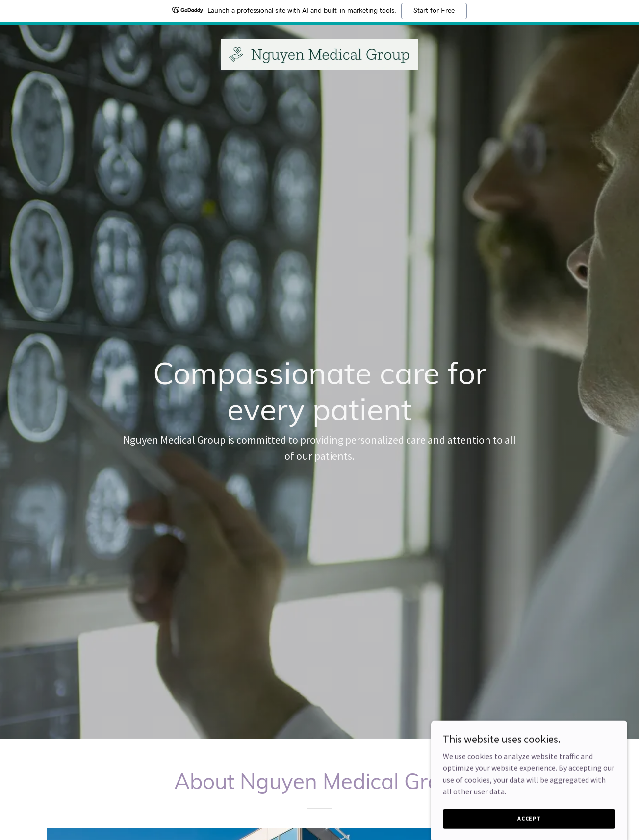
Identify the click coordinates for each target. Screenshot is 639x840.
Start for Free (434, 11)
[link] (319, 53)
